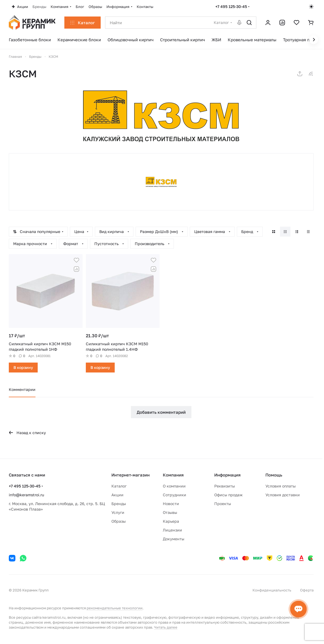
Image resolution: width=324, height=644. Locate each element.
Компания (173, 475)
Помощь (274, 475)
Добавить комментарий (161, 412)
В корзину (23, 367)
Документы (174, 539)
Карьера (171, 521)
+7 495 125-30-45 (231, 6)
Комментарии (22, 389)
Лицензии (172, 530)
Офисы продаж (228, 495)
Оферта (307, 590)
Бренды (119, 504)
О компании (174, 486)
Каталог (119, 486)
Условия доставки (283, 495)
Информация (227, 475)
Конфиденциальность (272, 590)
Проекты (223, 504)
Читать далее (166, 627)
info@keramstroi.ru (26, 495)
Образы (119, 521)
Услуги (118, 512)
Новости (171, 504)
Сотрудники (175, 495)
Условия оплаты (281, 486)
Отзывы (170, 512)
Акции (117, 495)
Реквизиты (225, 486)
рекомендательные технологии (115, 608)
